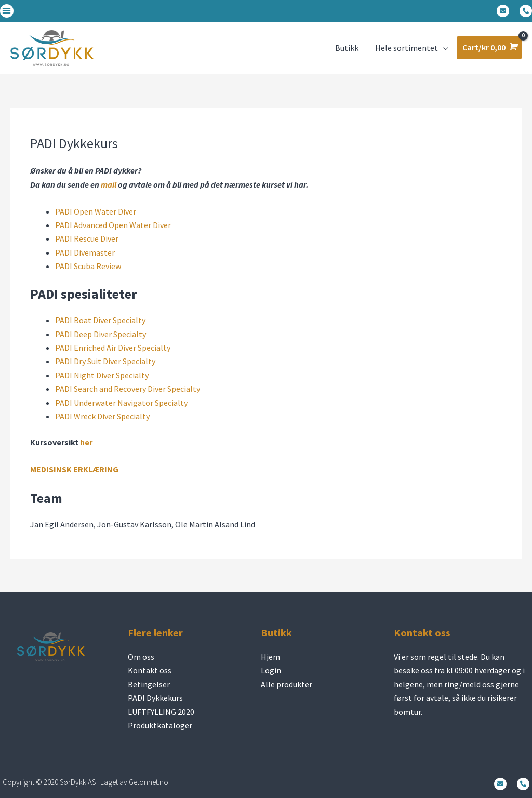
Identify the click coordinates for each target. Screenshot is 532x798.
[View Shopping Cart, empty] (489, 48)
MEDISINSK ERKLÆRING (74, 469)
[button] (7, 11)
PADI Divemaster (85, 252)
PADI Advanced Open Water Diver (113, 225)
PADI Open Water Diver (96, 211)
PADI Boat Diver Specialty (100, 320)
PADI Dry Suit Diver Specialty (105, 361)
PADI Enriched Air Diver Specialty (113, 348)
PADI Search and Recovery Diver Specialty (128, 389)
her (86, 442)
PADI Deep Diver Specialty (101, 334)
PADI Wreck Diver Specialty (102, 416)
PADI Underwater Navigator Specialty (121, 403)
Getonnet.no (149, 782)
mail (109, 184)
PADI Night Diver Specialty (102, 375)
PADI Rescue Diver (87, 238)
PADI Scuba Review (88, 266)
